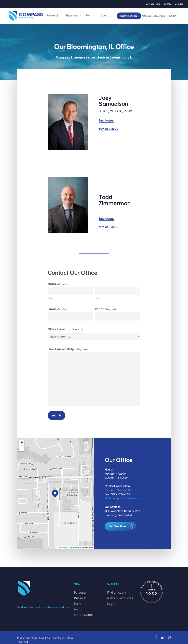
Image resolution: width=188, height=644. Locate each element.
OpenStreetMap (75, 547)
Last (98, 298)
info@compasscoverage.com (123, 498)
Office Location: (65, 329)
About (78, 609)
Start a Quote (83, 615)
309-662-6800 (108, 129)
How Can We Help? (67, 349)
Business (80, 598)
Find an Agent (117, 593)
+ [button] (22, 443)
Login (111, 604)
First (50, 298)
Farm (77, 604)
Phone (106, 309)
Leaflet (61, 547)
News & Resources (120, 598)
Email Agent (106, 121)
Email (58, 309)
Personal (80, 593)
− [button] (22, 448)
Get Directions (117, 526)
